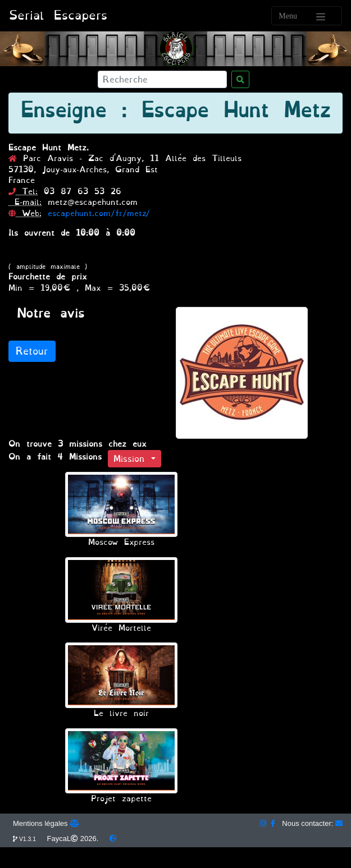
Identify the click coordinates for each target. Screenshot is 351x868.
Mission (132, 459)
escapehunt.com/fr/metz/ (99, 213)
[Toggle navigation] (307, 16)
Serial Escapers (58, 15)
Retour (32, 351)
